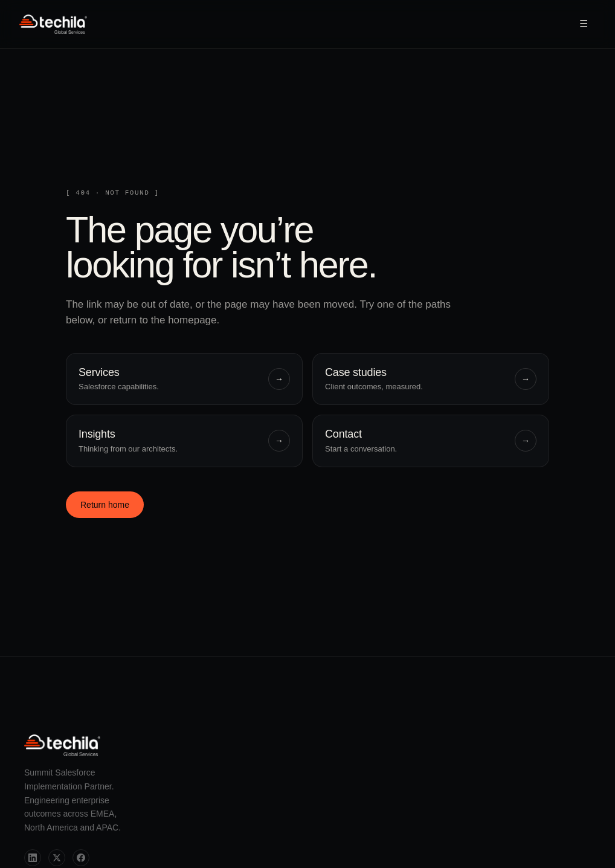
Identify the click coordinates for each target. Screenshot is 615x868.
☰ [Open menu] (584, 24)
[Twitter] (57, 858)
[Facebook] (81, 858)
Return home (105, 505)
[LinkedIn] (33, 858)
